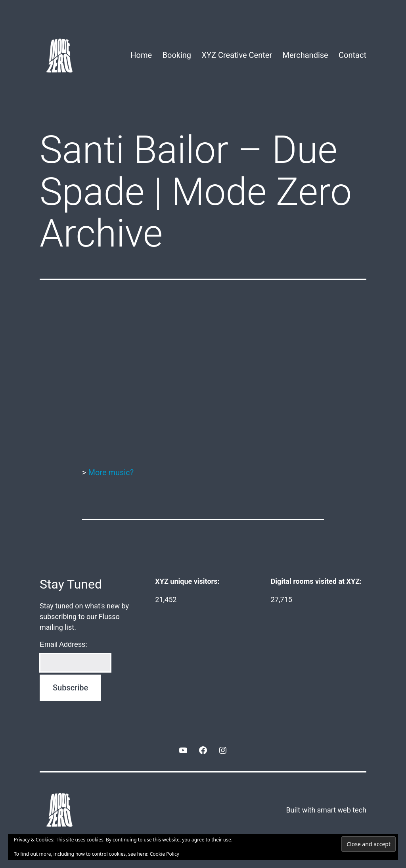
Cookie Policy (165, 854)
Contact (352, 55)
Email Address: (63, 644)
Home (141, 55)
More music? (111, 472)
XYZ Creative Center (237, 55)
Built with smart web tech (326, 810)
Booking (177, 55)
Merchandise (305, 55)
